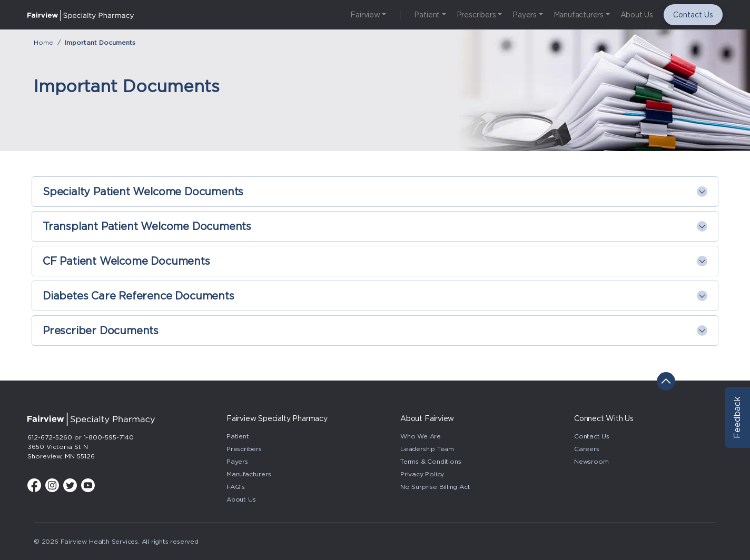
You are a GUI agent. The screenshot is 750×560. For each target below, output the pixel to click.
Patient (238, 436)
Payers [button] (525, 15)
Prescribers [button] (476, 15)
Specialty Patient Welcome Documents (143, 192)
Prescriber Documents (101, 331)
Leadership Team (427, 449)
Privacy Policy (422, 474)
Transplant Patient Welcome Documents (147, 226)
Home (43, 42)
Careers (587, 449)
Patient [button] (427, 15)
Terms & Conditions (431, 461)
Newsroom (591, 461)
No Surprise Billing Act (435, 487)
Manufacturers (249, 474)
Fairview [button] (365, 15)
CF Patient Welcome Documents (126, 261)
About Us (637, 15)
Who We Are (421, 436)
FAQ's (236, 487)
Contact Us (693, 15)
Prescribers (244, 449)
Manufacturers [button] (579, 15)
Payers (237, 461)
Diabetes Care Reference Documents (139, 296)
